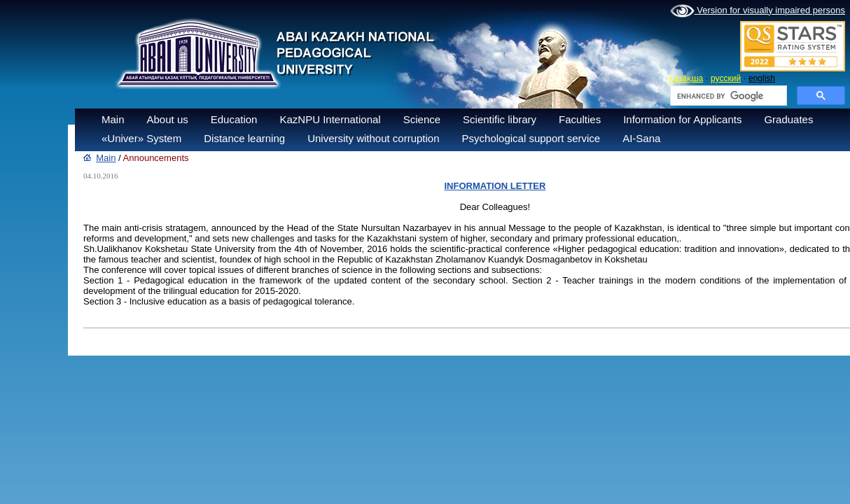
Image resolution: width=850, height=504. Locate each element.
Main (113, 119)
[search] (727, 96)
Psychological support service (531, 138)
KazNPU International (330, 119)
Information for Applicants (682, 119)
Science (422, 119)
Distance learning (244, 138)
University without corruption (373, 138)
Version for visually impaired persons (758, 11)
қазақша (686, 78)
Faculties (580, 119)
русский (726, 78)
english (762, 78)
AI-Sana (641, 138)
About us (168, 119)
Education (234, 119)
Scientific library (500, 119)
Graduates (788, 119)
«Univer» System (141, 138)
